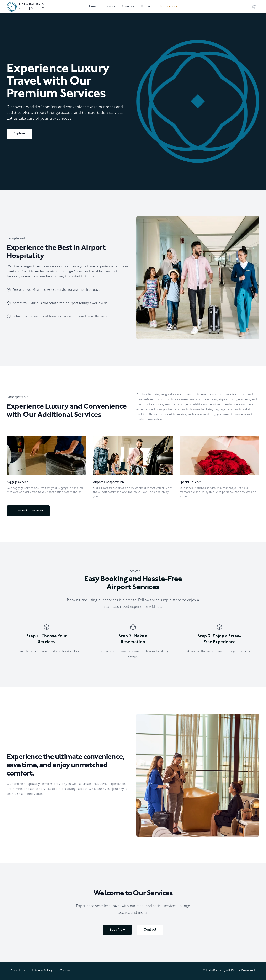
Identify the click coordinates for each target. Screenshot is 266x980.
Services (109, 7)
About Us (18, 971)
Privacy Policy (42, 971)
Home (93, 7)
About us (128, 7)
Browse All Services (28, 511)
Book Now (117, 930)
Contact (146, 7)
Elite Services (168, 7)
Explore (19, 134)
